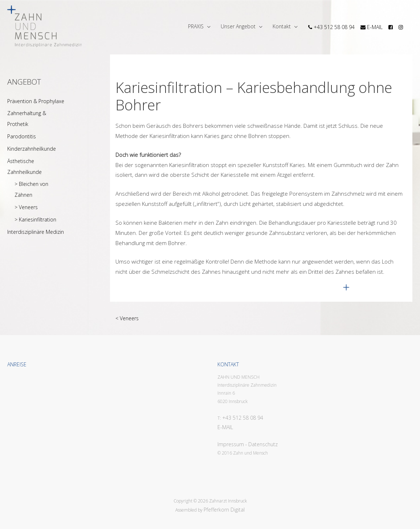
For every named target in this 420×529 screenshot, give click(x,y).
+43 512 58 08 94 (243, 418)
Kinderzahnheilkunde (32, 149)
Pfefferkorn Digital (224, 510)
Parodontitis (22, 136)
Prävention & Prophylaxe (36, 101)
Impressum (231, 444)
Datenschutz (263, 444)
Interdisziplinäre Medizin (36, 232)
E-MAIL (225, 427)
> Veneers (26, 207)
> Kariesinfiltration (35, 219)
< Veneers (127, 318)
